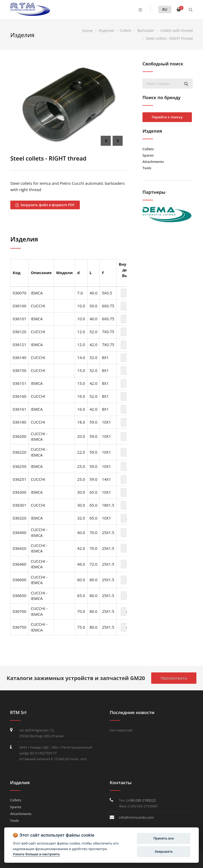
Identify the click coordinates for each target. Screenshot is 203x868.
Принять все (164, 838)
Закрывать (164, 852)
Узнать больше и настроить (36, 854)
